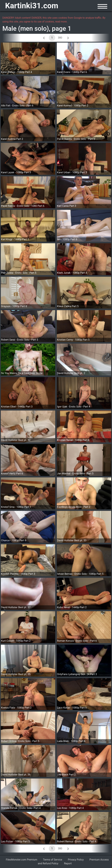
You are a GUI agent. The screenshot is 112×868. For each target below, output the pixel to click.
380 (60, 38)
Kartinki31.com (32, 6)
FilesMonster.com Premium (22, 860)
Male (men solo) (26, 29)
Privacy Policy (76, 860)
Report (68, 863)
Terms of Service (53, 860)
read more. (61, 22)
